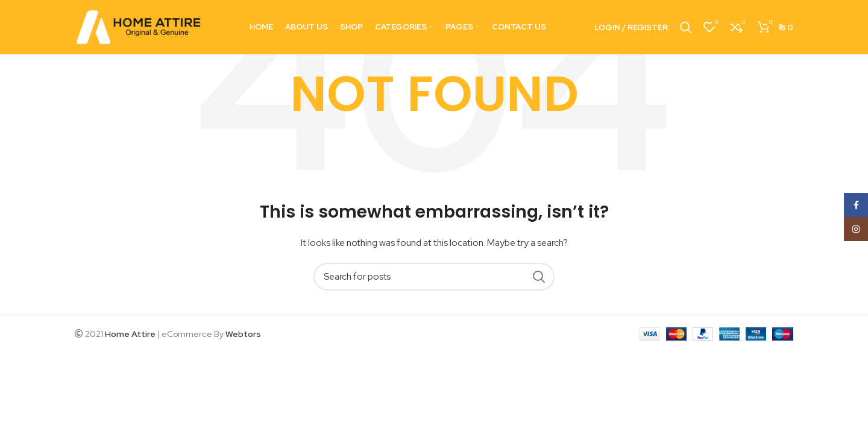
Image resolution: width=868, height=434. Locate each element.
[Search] (434, 277)
